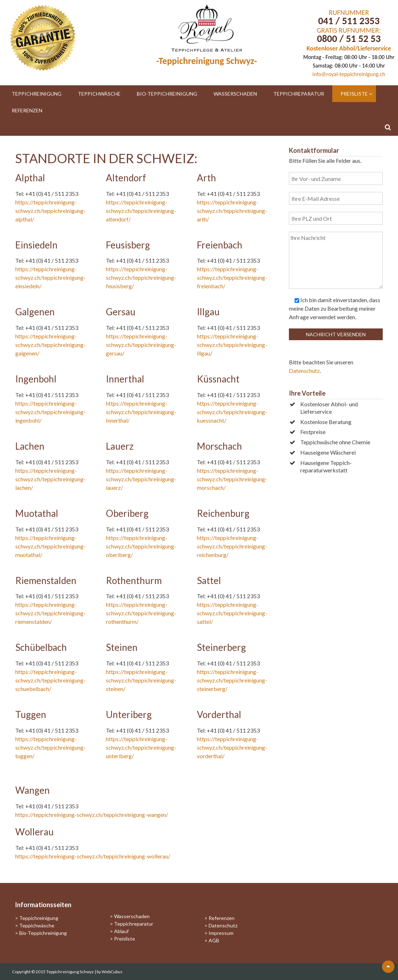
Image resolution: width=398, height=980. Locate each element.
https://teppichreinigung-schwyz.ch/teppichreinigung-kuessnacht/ (232, 412)
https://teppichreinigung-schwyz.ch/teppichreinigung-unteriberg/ (141, 747)
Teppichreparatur (299, 94)
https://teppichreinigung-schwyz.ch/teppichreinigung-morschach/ (232, 479)
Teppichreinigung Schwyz (70, 972)
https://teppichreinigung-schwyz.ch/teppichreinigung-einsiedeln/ (50, 277)
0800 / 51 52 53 (349, 39)
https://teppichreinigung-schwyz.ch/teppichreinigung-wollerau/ (93, 856)
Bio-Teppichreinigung (167, 94)
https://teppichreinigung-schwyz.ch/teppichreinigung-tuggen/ (50, 747)
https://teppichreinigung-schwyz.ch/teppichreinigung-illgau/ (232, 345)
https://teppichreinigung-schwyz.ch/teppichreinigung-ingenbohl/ (50, 412)
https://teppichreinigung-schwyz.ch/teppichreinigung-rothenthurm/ (141, 613)
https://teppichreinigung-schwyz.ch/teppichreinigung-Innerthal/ (141, 412)
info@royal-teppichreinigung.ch (349, 74)
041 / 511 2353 (349, 21)
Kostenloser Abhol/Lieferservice (349, 48)
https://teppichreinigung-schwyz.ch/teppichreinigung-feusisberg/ (141, 277)
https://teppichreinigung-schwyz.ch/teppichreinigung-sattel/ (232, 613)
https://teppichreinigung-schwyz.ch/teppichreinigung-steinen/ (141, 680)
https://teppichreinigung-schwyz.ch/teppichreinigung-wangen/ (92, 815)
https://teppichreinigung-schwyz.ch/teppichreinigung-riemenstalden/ (50, 613)
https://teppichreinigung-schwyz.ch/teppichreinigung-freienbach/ (232, 277)
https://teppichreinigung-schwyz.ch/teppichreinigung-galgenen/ (50, 345)
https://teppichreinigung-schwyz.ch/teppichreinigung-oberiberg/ (141, 546)
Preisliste (354, 94)
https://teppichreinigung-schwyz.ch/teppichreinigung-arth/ (232, 211)
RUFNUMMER (349, 12)
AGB (214, 940)
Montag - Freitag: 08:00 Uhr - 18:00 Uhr (349, 57)
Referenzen (27, 110)
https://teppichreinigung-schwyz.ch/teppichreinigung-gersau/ (141, 345)
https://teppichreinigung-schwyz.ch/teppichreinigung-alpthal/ (50, 211)
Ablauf (121, 931)
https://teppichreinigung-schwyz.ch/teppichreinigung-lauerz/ (141, 479)
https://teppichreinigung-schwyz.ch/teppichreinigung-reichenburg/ (232, 546)
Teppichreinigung (37, 94)
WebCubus (112, 972)
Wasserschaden (235, 94)
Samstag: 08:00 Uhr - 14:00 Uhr (349, 66)
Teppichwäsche (99, 94)
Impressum (221, 933)
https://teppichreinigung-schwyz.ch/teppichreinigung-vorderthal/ (232, 747)
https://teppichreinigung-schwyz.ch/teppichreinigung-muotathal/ (50, 546)
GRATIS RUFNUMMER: (349, 30)
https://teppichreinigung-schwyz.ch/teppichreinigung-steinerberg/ (232, 680)
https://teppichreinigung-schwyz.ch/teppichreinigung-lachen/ (50, 479)
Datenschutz (304, 371)
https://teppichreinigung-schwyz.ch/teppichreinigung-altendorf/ (141, 211)
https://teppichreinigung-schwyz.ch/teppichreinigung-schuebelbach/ (50, 680)
